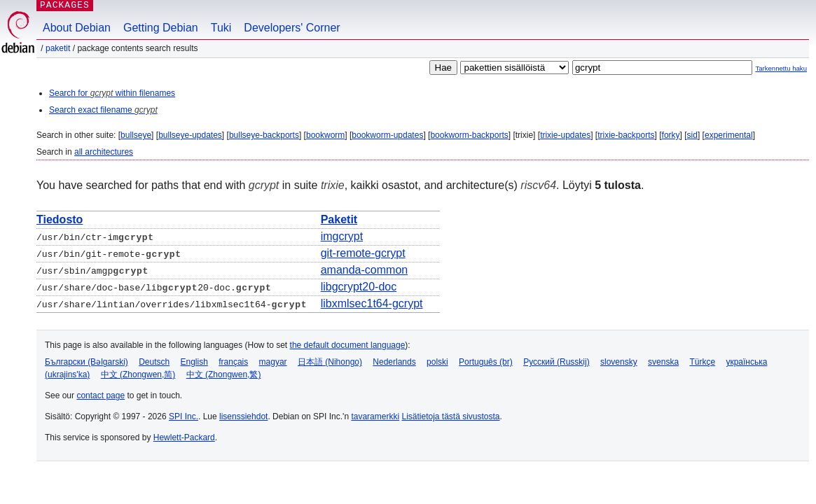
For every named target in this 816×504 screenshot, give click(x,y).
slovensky (619, 362)
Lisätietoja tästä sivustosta (450, 416)
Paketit (58, 48)
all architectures (104, 152)
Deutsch (154, 362)
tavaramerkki (375, 416)
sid (692, 135)
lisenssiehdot (243, 416)
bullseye (136, 135)
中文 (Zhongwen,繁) (224, 374)
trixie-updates (565, 135)
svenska (663, 362)
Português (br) (486, 362)
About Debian (77, 28)
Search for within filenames (112, 93)
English (194, 362)
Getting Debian (161, 28)
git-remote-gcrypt (363, 253)
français (233, 362)
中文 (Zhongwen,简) (138, 374)
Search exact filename (103, 110)
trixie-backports (626, 135)
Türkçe (702, 362)
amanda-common (365, 270)
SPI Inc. (184, 416)
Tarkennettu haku (781, 68)
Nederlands (394, 362)
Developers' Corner (292, 28)
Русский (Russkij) (556, 362)
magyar (273, 362)
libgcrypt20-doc (359, 287)
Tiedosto (60, 219)
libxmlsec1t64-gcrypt (372, 303)
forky (671, 135)
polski (437, 362)
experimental (729, 135)
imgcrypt (342, 236)
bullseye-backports (264, 135)
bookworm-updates (387, 135)
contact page (101, 395)
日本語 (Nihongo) (330, 362)
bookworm (325, 135)
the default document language (348, 345)
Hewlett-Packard (184, 437)
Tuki (221, 28)
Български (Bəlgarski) (87, 362)
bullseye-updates (190, 135)
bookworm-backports (469, 135)
